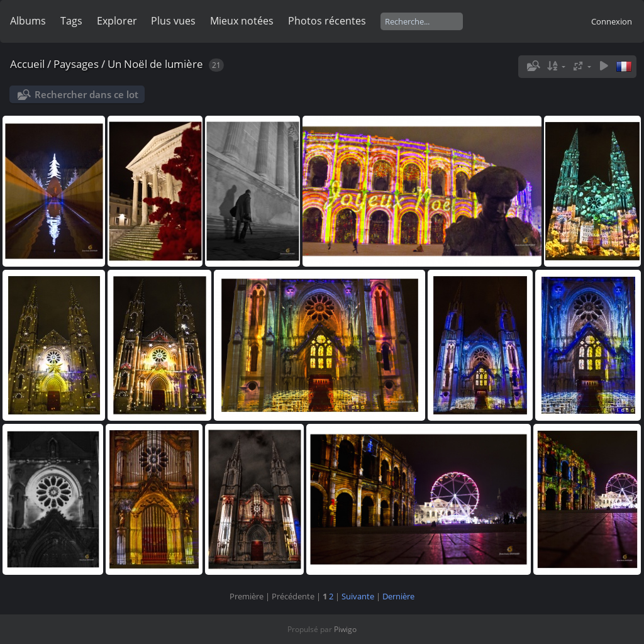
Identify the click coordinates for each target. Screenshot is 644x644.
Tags (71, 21)
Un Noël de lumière (155, 64)
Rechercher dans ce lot (86, 94)
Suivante (358, 596)
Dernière (398, 596)
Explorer (117, 21)
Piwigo (345, 629)
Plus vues (173, 21)
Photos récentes (327, 21)
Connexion (612, 21)
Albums (28, 21)
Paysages (76, 64)
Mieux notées (242, 21)
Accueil (27, 64)
